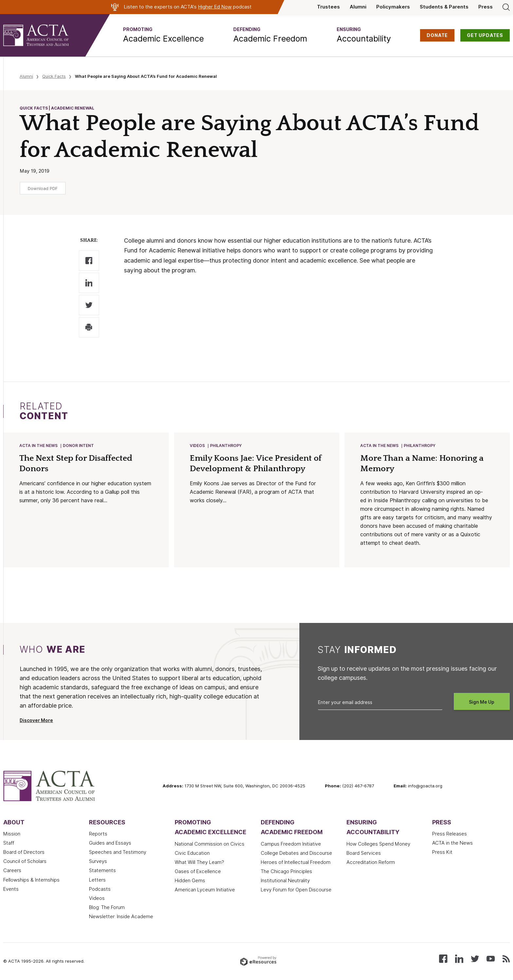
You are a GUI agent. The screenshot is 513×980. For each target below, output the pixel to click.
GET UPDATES (485, 35)
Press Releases (450, 834)
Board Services (364, 854)
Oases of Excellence (198, 872)
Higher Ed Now (215, 7)
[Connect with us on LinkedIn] (459, 959)
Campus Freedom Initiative (291, 845)
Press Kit (442, 853)
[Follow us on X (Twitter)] (475, 959)
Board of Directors (24, 853)
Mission (12, 834)
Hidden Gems (190, 881)
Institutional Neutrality (285, 881)
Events (11, 890)
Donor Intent (79, 446)
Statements (102, 871)
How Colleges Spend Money (378, 845)
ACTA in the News (39, 446)
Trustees (328, 7)
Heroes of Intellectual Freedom (296, 863)
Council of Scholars (25, 862)
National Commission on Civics (210, 845)
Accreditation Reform (371, 863)
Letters (97, 881)
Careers (12, 871)
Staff (9, 844)
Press (486, 7)
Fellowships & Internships (31, 881)
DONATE (437, 35)
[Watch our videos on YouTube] (491, 959)
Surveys (98, 862)
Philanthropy (226, 446)
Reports (98, 834)
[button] (163, 35)
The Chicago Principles (286, 872)
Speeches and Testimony (118, 853)
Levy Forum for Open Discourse (296, 890)
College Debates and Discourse (296, 854)
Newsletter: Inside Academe (121, 917)
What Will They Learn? (199, 863)
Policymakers (393, 7)
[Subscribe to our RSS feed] (506, 959)
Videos (198, 446)
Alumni (358, 7)
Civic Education (192, 854)
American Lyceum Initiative (205, 890)
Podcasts (100, 890)
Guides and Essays (110, 844)
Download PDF (43, 188)
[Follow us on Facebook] (443, 959)
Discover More (36, 721)
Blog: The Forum (107, 908)
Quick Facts (54, 76)
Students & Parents (444, 7)
